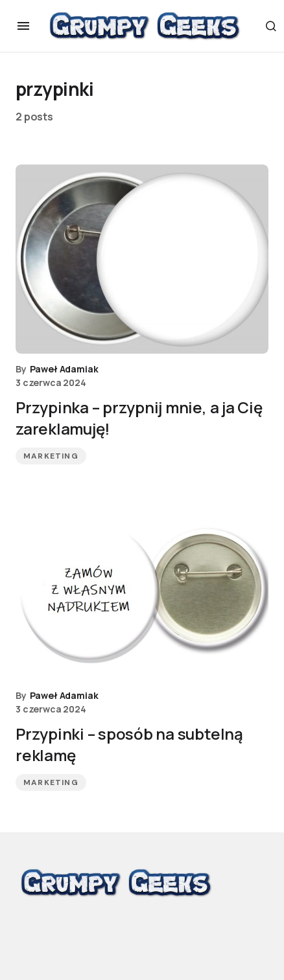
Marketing (51, 456)
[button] (23, 26)
